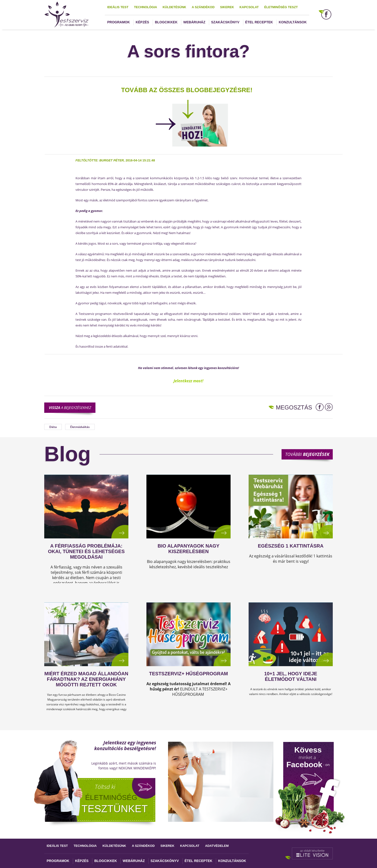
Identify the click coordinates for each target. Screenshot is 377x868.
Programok (119, 22)
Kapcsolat (249, 7)
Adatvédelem (217, 846)
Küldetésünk (174, 7)
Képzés (142, 22)
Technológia (145, 7)
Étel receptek (259, 22)
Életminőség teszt (281, 7)
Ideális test (118, 7)
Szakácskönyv (225, 22)
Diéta (53, 427)
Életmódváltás (80, 427)
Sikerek (227, 7)
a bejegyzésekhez (70, 408)
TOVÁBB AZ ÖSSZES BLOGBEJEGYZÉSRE (186, 90)
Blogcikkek (166, 22)
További (307, 454)
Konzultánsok (293, 22)
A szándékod (203, 7)
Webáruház (194, 22)
